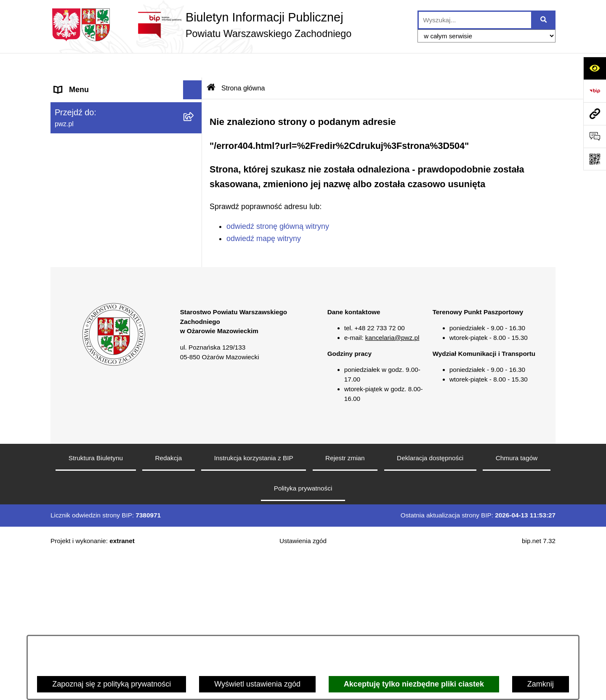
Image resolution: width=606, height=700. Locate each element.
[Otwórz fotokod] (595, 159)
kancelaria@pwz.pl (392, 482)
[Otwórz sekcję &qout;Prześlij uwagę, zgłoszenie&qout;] (595, 136)
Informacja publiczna (89, 273)
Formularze (73, 330)
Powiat (66, 103)
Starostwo (71, 122)
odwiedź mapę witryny (264, 214)
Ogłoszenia (73, 160)
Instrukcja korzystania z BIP (254, 602)
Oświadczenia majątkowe (97, 198)
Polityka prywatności (303, 632)
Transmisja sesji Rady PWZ (101, 349)
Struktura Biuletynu (96, 602)
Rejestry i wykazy (84, 311)
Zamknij (541, 684)
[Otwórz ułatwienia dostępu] (595, 68)
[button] (194, 103)
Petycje (67, 292)
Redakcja (169, 602)
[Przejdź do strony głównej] (201, 25)
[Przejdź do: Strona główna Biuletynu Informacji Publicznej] (211, 64)
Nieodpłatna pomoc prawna (100, 255)
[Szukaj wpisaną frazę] (544, 20)
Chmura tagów (517, 602)
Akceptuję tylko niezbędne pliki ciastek (414, 684)
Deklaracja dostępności (430, 602)
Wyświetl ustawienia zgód (257, 684)
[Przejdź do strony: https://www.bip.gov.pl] (595, 91)
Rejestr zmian (345, 602)
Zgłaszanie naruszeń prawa (101, 217)
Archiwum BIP (78, 368)
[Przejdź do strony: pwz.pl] (595, 114)
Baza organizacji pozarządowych (109, 236)
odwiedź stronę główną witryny (278, 202)
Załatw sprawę (79, 141)
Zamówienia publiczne (92, 179)
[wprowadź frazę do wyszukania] (475, 20)
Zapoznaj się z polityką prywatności (112, 684)
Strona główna (78, 84)
